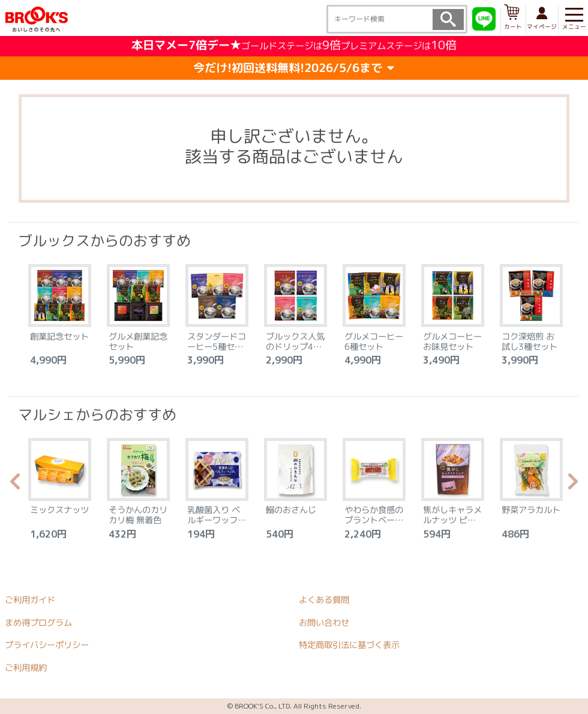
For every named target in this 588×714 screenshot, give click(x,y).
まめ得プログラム (38, 622)
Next (573, 485)
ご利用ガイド (30, 599)
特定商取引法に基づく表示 (349, 645)
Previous (15, 485)
